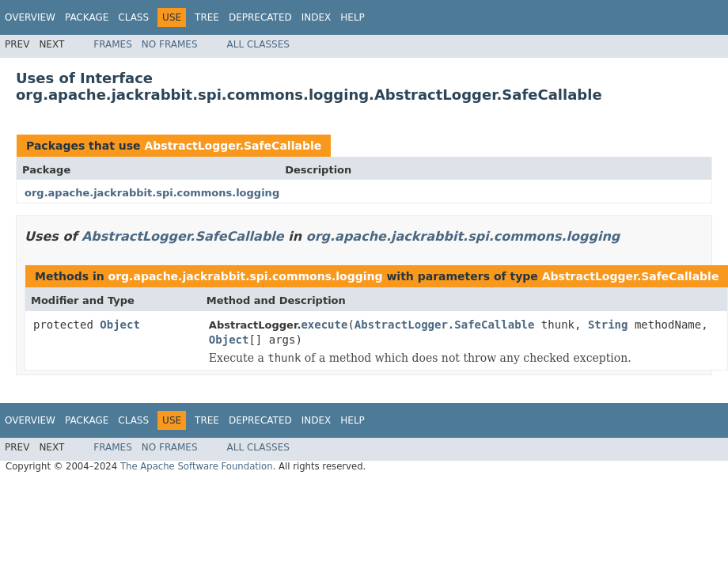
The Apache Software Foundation (197, 466)
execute (324, 325)
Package (87, 17)
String (608, 325)
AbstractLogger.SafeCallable (233, 146)
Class (133, 17)
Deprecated (260, 17)
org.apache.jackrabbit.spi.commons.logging (152, 193)
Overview (30, 17)
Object (120, 325)
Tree (207, 17)
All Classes (258, 44)
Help (353, 17)
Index (317, 17)
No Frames (170, 44)
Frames (113, 44)
